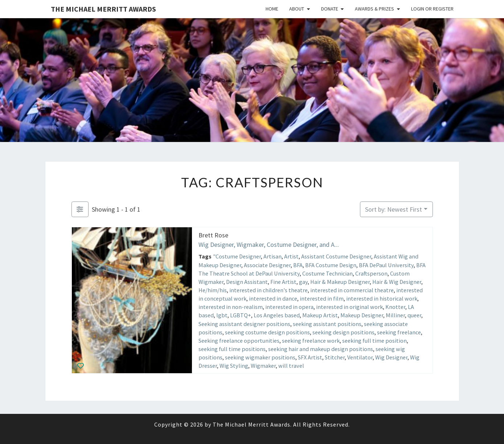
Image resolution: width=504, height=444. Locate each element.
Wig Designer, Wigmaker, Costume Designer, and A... (269, 244)
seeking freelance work (311, 341)
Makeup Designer (362, 315)
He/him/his (213, 290)
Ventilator (360, 357)
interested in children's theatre (269, 290)
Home (272, 9)
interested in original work (349, 307)
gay (303, 282)
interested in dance (273, 298)
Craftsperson (371, 273)
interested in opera (289, 307)
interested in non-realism (231, 307)
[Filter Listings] (80, 209)
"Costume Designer (237, 256)
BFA (298, 265)
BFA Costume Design (331, 265)
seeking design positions (343, 332)
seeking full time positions (232, 349)
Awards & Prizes (374, 9)
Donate (330, 9)
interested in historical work (382, 298)
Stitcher (335, 357)
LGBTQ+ (241, 315)
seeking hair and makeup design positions (321, 349)
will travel (291, 366)
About (297, 9)
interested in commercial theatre (352, 290)
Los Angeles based (277, 315)
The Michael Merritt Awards (103, 9)
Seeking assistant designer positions (244, 323)
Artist (291, 256)
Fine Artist (283, 282)
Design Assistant (247, 282)
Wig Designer (391, 357)
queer (414, 315)
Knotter (395, 307)
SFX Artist (310, 357)
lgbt (222, 315)
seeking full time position (374, 341)
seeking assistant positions (327, 323)
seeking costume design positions (267, 332)
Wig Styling (234, 366)
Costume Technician (327, 273)
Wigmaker (263, 366)
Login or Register (432, 9)
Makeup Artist (320, 315)
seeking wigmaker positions (260, 357)
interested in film (322, 298)
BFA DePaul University (386, 265)
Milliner (395, 315)
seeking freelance (399, 332)
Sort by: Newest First (394, 209)
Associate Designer (267, 265)
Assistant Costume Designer (336, 256)
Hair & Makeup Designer (340, 282)
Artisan (272, 256)
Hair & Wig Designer (397, 282)
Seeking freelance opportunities (239, 341)
